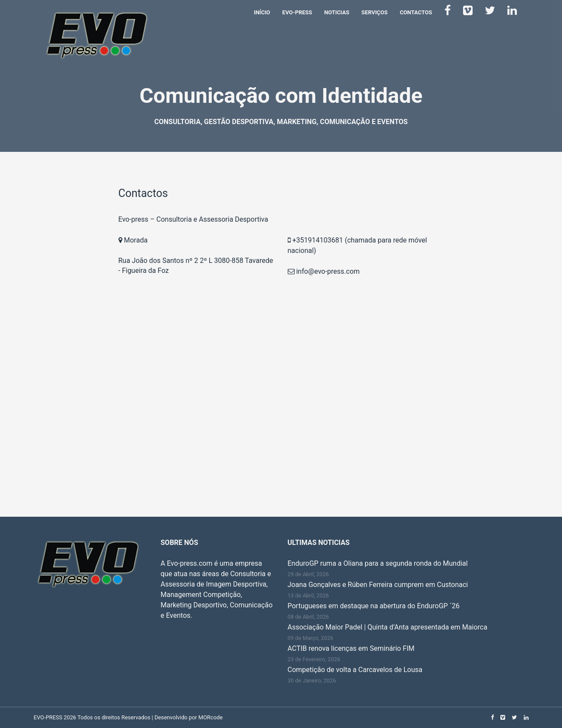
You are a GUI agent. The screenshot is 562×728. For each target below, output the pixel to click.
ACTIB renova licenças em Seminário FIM (351, 648)
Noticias (337, 12)
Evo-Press (297, 12)
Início (262, 12)
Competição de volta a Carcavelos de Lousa (355, 670)
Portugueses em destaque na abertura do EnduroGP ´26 (374, 606)
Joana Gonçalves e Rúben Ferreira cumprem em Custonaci (378, 585)
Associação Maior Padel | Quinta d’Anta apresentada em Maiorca (388, 627)
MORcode (210, 717)
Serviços (375, 12)
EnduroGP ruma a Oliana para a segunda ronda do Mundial (378, 563)
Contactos (416, 12)
